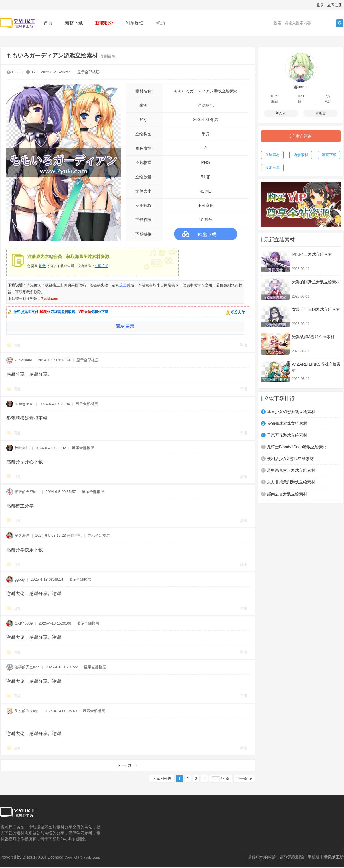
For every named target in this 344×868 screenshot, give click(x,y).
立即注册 (335, 5)
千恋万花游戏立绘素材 (287, 435)
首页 (48, 23)
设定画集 (272, 168)
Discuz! (30, 857)
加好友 (281, 113)
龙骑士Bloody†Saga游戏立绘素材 (297, 447)
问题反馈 (135, 23)
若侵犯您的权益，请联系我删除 (276, 857)
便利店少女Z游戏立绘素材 (290, 459)
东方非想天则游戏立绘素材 (291, 482)
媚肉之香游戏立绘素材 (287, 494)
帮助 (160, 23)
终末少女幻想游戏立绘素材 (291, 412)
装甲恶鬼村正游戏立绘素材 (291, 470)
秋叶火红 (22, 448)
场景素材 (301, 155)
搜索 (278, 23)
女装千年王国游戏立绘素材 (316, 309)
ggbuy (20, 579)
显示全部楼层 (88, 72)
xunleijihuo (23, 360)
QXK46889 (24, 623)
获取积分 (104, 23)
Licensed (55, 857)
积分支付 (238, 312)
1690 (301, 96)
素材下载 (74, 23)
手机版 (314, 857)
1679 (274, 96)
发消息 (321, 113)
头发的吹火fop (26, 711)
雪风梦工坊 (334, 857)
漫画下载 (329, 155)
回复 (17, 345)
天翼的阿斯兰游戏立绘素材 (316, 282)
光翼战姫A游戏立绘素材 (313, 337)
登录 (320, 5)
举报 (244, 345)
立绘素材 (272, 155)
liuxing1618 (24, 404)
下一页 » (128, 765)
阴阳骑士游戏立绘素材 (312, 254)
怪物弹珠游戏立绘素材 (287, 423)
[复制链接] (108, 56)
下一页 (242, 779)
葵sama (301, 87)
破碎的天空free (27, 492)
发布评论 (304, 136)
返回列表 (164, 779)
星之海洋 (22, 535)
